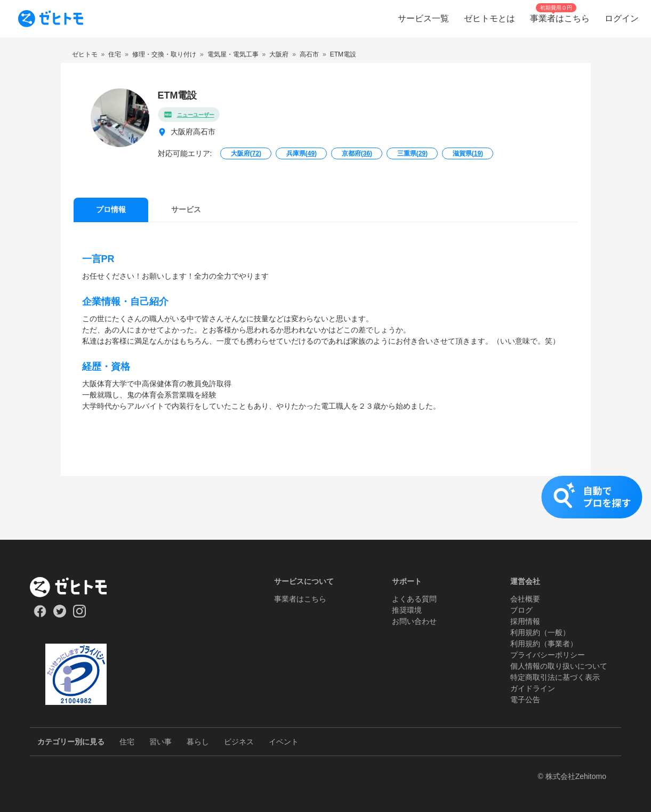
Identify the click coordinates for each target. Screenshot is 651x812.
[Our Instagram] (80, 615)
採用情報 (525, 621)
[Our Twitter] (59, 615)
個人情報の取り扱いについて (559, 666)
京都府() (357, 153)
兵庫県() (302, 153)
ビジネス (239, 742)
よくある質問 (414, 599)
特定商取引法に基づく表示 (555, 677)
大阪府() (246, 153)
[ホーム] (76, 587)
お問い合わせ (414, 621)
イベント (284, 742)
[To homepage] (51, 19)
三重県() (412, 153)
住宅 (127, 742)
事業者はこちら (300, 599)
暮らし (198, 742)
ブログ (521, 610)
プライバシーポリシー (548, 655)
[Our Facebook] (40, 615)
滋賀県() (468, 153)
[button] (325, 508)
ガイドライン (533, 688)
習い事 (160, 742)
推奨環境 (407, 610)
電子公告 (525, 700)
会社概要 (525, 599)
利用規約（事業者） (544, 644)
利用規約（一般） (540, 632)
